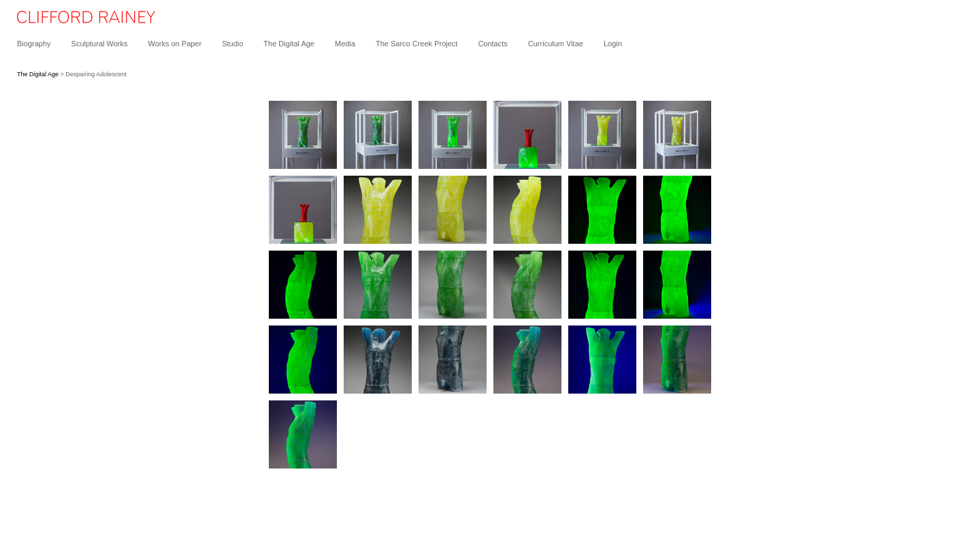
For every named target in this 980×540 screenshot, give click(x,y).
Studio (232, 44)
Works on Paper (175, 44)
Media (345, 44)
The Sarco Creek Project (416, 44)
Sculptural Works (100, 44)
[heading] (78, 20)
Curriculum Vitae (556, 44)
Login (613, 44)
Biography (34, 44)
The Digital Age (289, 44)
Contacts (492, 44)
